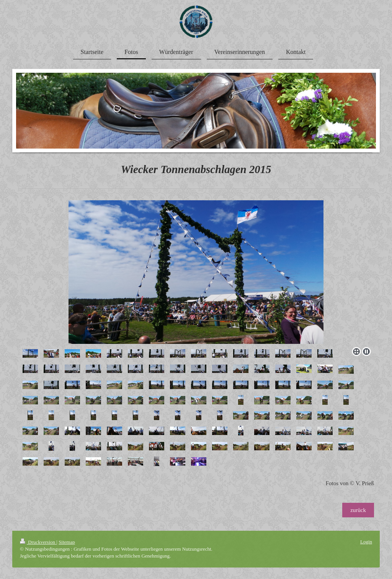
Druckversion (38, 542)
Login (366, 542)
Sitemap (67, 542)
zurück (358, 510)
